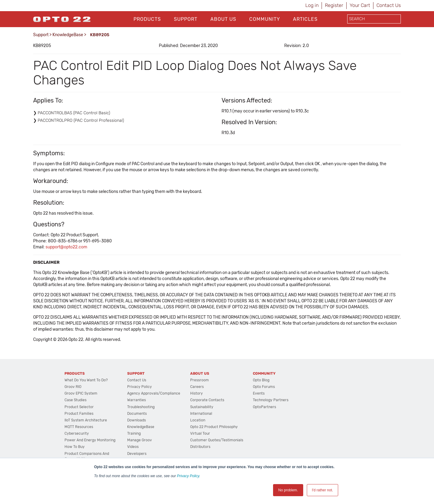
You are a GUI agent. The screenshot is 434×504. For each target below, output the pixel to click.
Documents (137, 414)
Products (147, 19)
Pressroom (200, 380)
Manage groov (140, 440)
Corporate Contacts (207, 400)
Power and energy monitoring (90, 440)
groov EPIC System (81, 393)
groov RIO (73, 387)
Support (186, 19)
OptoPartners (264, 407)
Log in (312, 5)
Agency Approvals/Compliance (154, 393)
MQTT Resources (79, 427)
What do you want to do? (86, 380)
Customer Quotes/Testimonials (217, 440)
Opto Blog (261, 380)
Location (198, 420)
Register (334, 5)
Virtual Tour (200, 433)
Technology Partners (271, 400)
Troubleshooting (141, 407)
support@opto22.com (66, 247)
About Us (223, 19)
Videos (133, 447)
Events (259, 393)
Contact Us (389, 5)
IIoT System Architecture (86, 420)
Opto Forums (264, 387)
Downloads (137, 420)
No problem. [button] (288, 490)
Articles (305, 19)
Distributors (200, 447)
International (201, 414)
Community (265, 19)
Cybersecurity (77, 433)
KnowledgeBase (68, 35)
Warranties (137, 400)
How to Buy (75, 447)
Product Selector (79, 407)
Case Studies (75, 400)
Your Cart (360, 5)
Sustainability (202, 407)
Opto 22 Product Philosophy (214, 427)
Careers (197, 387)
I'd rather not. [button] (322, 490)
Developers (137, 454)
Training (134, 433)
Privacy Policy (188, 476)
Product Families (79, 414)
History (197, 393)
